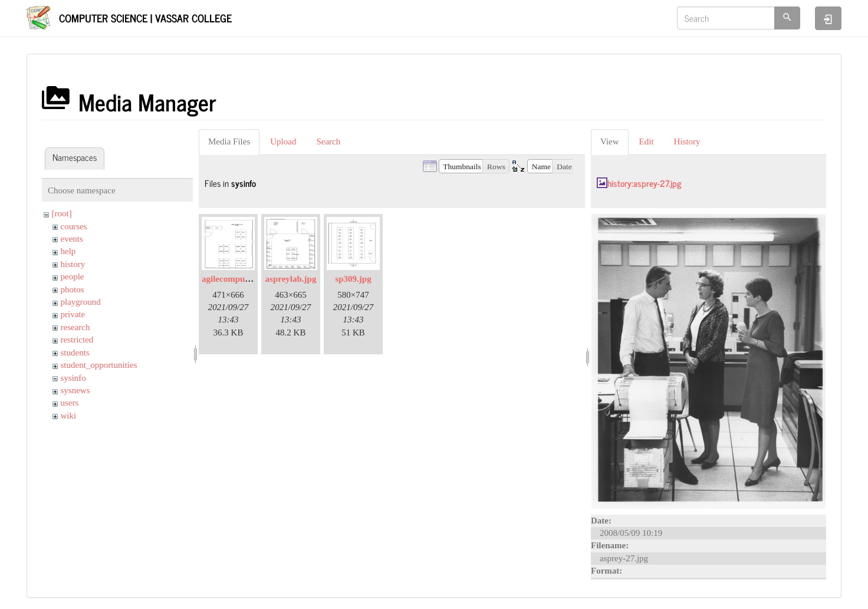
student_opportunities (99, 365)
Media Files (229, 141)
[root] (62, 213)
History (687, 141)
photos (73, 289)
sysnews (75, 390)
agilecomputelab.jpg (240, 279)
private (73, 314)
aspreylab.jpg (291, 279)
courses (74, 226)
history (73, 264)
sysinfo (73, 378)
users (70, 403)
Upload (283, 141)
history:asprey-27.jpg (644, 183)
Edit (647, 141)
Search (328, 141)
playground (81, 302)
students (75, 353)
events (72, 239)
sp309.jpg (353, 279)
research (75, 327)
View (610, 141)
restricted (77, 340)
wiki (69, 416)
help (68, 251)
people (73, 276)
